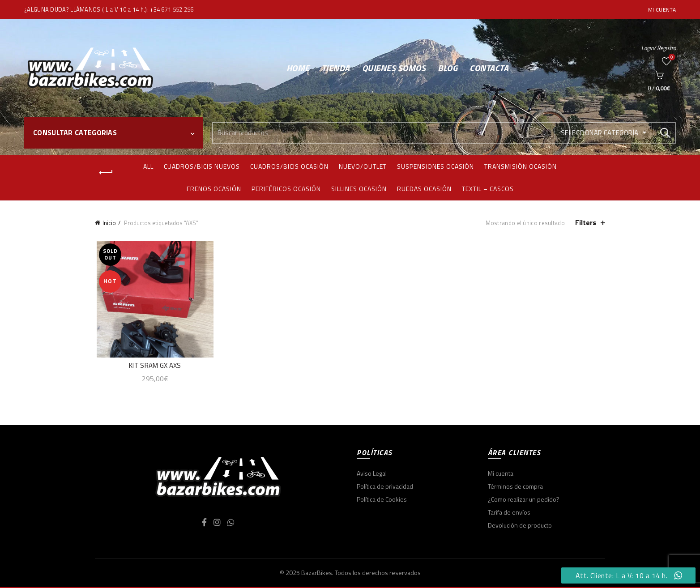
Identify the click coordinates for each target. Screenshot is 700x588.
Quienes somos (394, 68)
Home (298, 68)
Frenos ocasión (214, 189)
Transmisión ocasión (521, 166)
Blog (448, 68)
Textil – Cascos (488, 189)
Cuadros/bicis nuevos (202, 166)
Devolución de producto (520, 526)
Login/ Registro (659, 48)
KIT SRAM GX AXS (154, 366)
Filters (586, 223)
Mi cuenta (662, 10)
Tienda (336, 68)
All (148, 166)
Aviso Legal (372, 474)
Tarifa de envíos (509, 513)
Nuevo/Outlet (363, 166)
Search (665, 133)
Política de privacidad (385, 487)
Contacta (489, 68)
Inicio (109, 223)
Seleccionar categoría (600, 133)
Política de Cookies (382, 500)
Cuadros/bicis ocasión (289, 166)
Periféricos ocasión (286, 189)
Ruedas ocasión (424, 189)
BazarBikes (317, 573)
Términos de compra (515, 487)
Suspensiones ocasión (435, 166)
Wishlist (671, 58)
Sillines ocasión (359, 189)
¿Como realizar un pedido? (524, 500)
